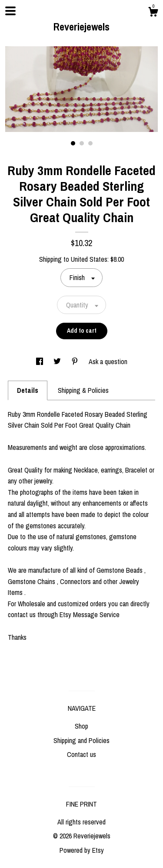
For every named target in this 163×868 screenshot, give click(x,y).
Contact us (81, 754)
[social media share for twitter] (58, 361)
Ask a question (108, 361)
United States (89, 259)
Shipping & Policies (83, 390)
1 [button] (73, 143)
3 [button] (90, 143)
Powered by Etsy (82, 850)
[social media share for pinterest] (76, 361)
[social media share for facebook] (40, 361)
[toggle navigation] (10, 11)
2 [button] (82, 143)
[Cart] (153, 13)
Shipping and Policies (81, 740)
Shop (81, 726)
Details (28, 390)
